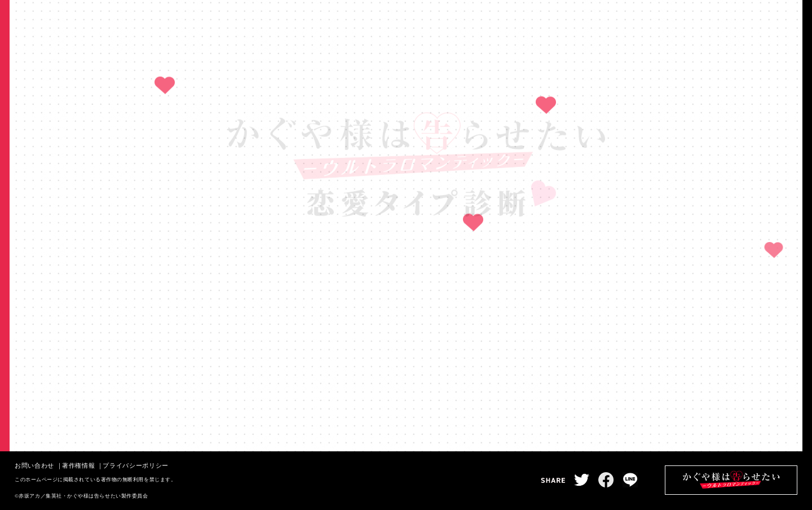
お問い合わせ (34, 465)
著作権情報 (78, 465)
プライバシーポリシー (136, 465)
